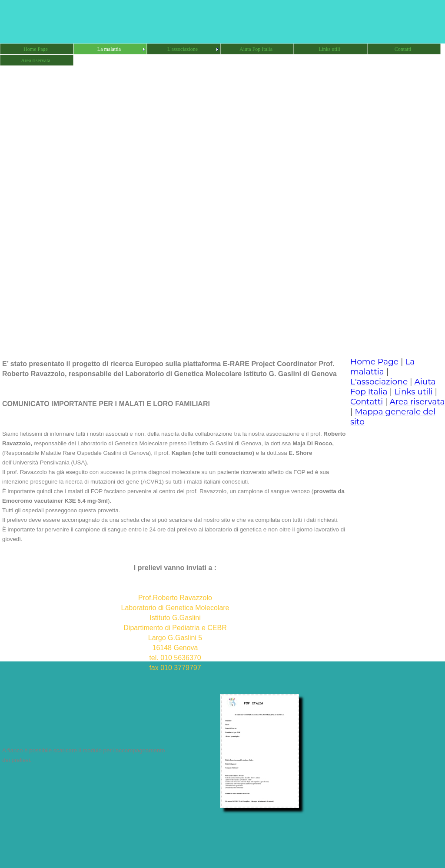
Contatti (367, 402)
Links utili (413, 392)
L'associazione (379, 382)
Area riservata (417, 402)
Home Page (374, 362)
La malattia (382, 367)
